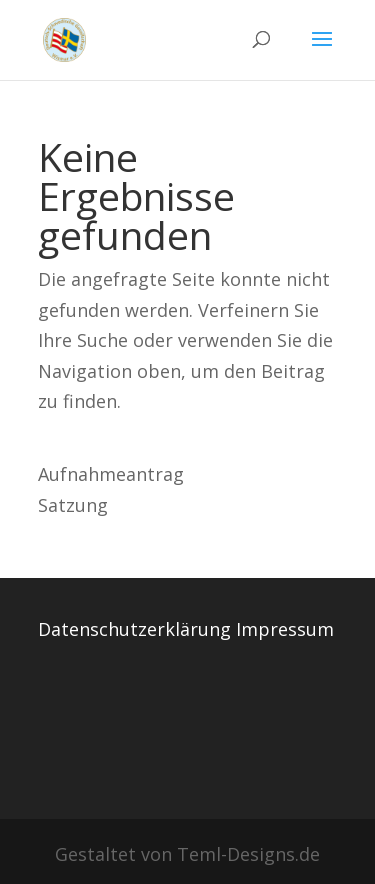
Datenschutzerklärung (134, 629)
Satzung (73, 505)
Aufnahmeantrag (111, 474)
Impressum (285, 629)
